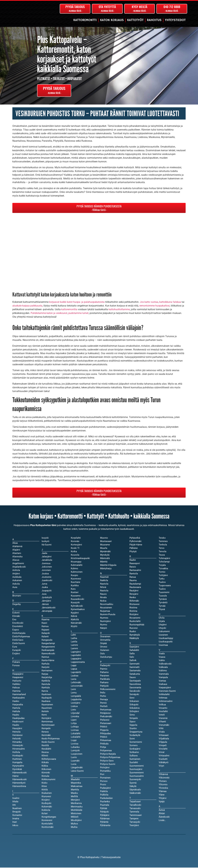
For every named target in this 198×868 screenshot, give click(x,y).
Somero (134, 746)
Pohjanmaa (106, 751)
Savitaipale (135, 681)
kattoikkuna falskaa (170, 302)
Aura (15, 588)
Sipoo (132, 722)
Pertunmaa (106, 710)
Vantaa (162, 681)
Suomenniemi (137, 773)
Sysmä (133, 783)
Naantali (104, 577)
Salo (132, 657)
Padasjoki (105, 666)
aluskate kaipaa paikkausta (27, 306)
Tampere (134, 819)
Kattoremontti (85, 20)
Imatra (16, 819)
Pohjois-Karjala (108, 754)
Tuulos (162, 589)
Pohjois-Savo (107, 761)
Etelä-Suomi (19, 644)
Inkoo (15, 826)
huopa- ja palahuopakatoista (89, 302)
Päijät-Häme (136, 545)
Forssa (16, 666)
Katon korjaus (112, 20)
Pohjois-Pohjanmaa (110, 758)
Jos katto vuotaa (149, 302)
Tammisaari (136, 816)
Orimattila (105, 640)
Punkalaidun (106, 799)
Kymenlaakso (78, 610)
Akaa (15, 543)
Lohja (74, 724)
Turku (162, 579)
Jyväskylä (47, 598)
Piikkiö (104, 737)
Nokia (103, 601)
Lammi (74, 649)
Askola (16, 584)
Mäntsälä (105, 559)
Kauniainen (47, 705)
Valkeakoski (165, 664)
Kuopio (74, 576)
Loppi (74, 741)
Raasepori (135, 564)
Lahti (73, 635)
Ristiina (133, 611)
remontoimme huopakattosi (155, 306)
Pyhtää (104, 809)
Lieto (73, 710)
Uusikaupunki (166, 642)
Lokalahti (76, 737)
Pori (102, 775)
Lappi (74, 666)
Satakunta (135, 674)
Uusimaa (163, 645)
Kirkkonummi (48, 780)
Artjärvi (16, 574)
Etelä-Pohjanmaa (21, 637)
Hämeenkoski (20, 780)
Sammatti (135, 668)
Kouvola (75, 555)
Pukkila (104, 792)
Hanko (16, 702)
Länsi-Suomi (77, 771)
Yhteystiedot (175, 20)
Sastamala (135, 671)
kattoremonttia (69, 310)
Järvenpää (47, 611)
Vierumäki (164, 725)
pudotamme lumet (78, 314)
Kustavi (75, 593)
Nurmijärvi (105, 622)
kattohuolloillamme (119, 310)
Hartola (16, 708)
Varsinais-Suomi (167, 691)
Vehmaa (163, 698)
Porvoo (104, 782)
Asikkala (17, 577)
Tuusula (163, 596)
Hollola (16, 753)
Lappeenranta (78, 662)
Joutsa (45, 574)
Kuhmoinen (77, 572)
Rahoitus (154, 20)
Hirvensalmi (19, 749)
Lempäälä (76, 697)
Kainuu (45, 627)
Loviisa (75, 744)
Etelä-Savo (18, 640)
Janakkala (47, 560)
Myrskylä (105, 555)
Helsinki (17, 739)
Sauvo (133, 678)
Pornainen (105, 778)
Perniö (103, 703)
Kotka (74, 552)
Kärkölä (75, 620)
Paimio (104, 669)
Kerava (45, 732)
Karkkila (46, 681)
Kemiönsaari (48, 725)
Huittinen (17, 759)
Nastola (104, 591)
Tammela (134, 812)
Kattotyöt (135, 20)
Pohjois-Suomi (108, 765)
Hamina (16, 691)
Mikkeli (75, 817)
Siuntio (133, 729)
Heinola (16, 732)
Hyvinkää (17, 770)
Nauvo (103, 594)
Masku (74, 793)
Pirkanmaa (106, 741)
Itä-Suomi (47, 545)
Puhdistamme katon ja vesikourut (49, 314)
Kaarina (45, 620)
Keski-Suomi (48, 742)
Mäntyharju (106, 569)
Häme (15, 776)
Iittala (15, 802)
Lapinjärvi (76, 652)
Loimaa (75, 731)
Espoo (16, 630)
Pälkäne (134, 549)
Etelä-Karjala (19, 634)
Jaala (44, 554)
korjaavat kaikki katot (61, 302)
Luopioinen (77, 754)
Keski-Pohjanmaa (51, 739)
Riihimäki (134, 601)
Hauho (16, 725)
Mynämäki (105, 552)
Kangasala (47, 640)
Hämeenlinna (19, 787)
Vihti (161, 729)
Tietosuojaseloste (111, 858)
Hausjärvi (17, 729)
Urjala (162, 622)
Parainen (105, 676)
